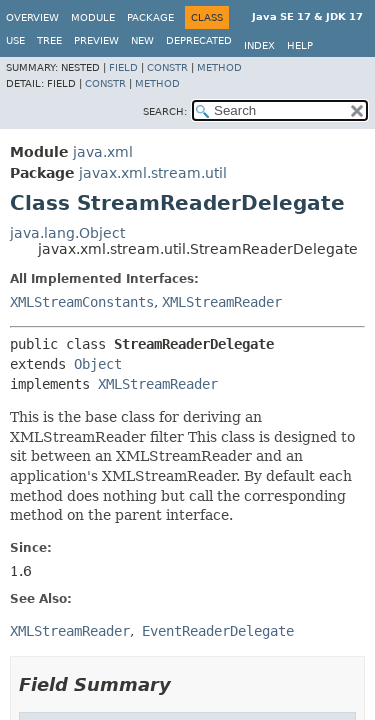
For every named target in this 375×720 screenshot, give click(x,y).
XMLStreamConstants (82, 302)
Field (123, 67)
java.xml (103, 152)
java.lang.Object (67, 233)
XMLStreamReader (222, 302)
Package (150, 17)
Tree (49, 40)
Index (259, 45)
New (142, 40)
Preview (96, 40)
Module (93, 17)
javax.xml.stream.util (153, 173)
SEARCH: (165, 111)
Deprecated (199, 40)
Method (219, 67)
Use (15, 40)
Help (300, 45)
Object (98, 364)
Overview (32, 17)
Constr (167, 67)
